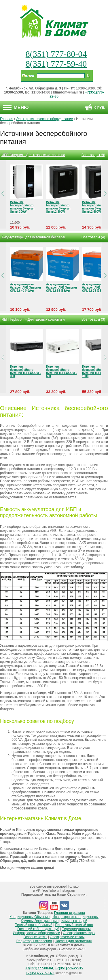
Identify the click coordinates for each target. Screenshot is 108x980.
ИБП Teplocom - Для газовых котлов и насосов (33, 319)
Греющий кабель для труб (38, 929)
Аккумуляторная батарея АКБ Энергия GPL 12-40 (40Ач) (25, 288)
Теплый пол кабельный (34, 925)
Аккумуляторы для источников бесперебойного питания (33, 237)
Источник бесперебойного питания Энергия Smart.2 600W (94, 207)
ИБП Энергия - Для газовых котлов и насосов (33, 155)
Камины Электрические (40, 921)
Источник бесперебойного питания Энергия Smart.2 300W (58, 207)
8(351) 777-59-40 (56, 64)
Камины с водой (74, 921)
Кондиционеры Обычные (30, 917)
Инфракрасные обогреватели (36, 933)
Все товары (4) (93, 237)
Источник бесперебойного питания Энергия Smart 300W (22, 207)
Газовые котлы (35, 937)
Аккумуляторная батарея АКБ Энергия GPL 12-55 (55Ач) (61, 288)
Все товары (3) (93, 319)
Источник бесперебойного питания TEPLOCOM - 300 (25, 371)
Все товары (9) (93, 155)
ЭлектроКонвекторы (79, 933)
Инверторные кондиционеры (75, 917)
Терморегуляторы (76, 929)
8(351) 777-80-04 (56, 54)
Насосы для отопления (73, 941)
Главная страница (69, 913)
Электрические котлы (67, 937)
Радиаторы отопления (34, 941)
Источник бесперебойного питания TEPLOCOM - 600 (61, 371)
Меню (16, 107)
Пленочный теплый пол (74, 925)
